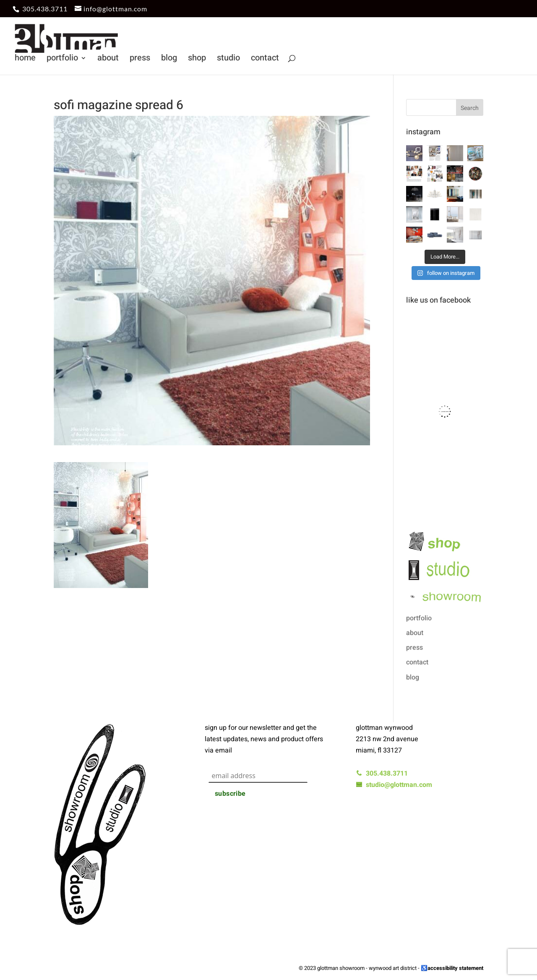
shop (197, 59)
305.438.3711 (45, 9)
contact (265, 59)
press (140, 59)
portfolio (62, 59)
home (25, 59)
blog (169, 59)
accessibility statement (455, 968)
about (108, 59)
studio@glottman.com (394, 785)
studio (228, 59)
